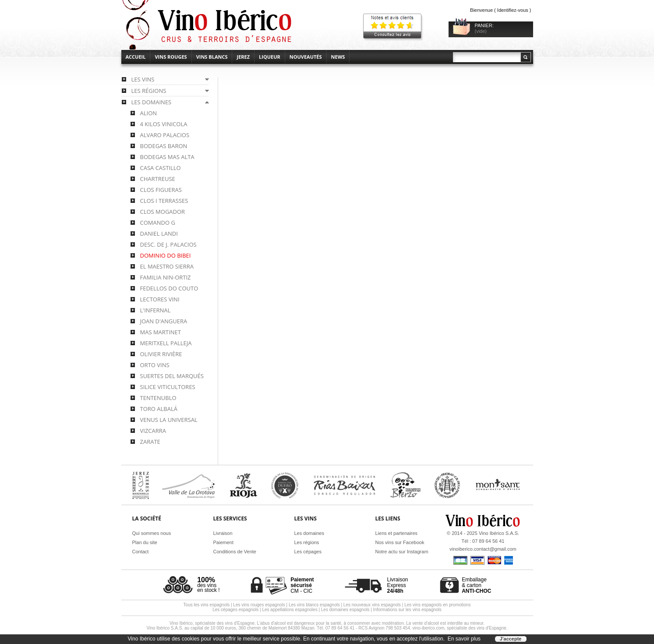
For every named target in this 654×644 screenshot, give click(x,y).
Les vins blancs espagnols (314, 605)
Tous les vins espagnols (207, 605)
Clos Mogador (163, 212)
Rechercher (525, 57)
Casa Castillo (161, 168)
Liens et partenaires (397, 533)
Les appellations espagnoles (290, 610)
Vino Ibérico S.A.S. (499, 533)
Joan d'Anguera (164, 321)
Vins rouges (171, 57)
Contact (141, 552)
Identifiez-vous (513, 10)
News (338, 57)
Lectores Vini (160, 299)
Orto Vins (155, 365)
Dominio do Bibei (166, 255)
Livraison (223, 533)
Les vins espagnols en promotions (437, 605)
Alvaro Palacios (165, 135)
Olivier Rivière (161, 354)
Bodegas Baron (164, 146)
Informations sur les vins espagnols (407, 610)
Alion (149, 113)
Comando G (158, 223)
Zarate (150, 442)
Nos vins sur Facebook (400, 542)
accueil (136, 57)
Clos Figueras (161, 190)
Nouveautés (306, 57)
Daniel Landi (159, 234)
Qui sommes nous (152, 533)
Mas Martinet (161, 332)
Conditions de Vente (235, 552)
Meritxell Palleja (166, 343)
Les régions (307, 542)
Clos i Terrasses (164, 201)
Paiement (223, 542)
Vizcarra (153, 431)
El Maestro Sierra (167, 266)
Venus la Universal (169, 420)
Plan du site (145, 542)
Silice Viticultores (168, 387)
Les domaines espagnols (345, 610)
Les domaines (309, 533)
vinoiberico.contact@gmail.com (483, 549)
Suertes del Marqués (172, 376)
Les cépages (308, 552)
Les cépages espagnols (235, 610)
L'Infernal (156, 310)
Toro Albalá (159, 409)
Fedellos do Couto (169, 288)
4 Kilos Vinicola (164, 124)
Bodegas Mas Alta (167, 157)
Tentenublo (158, 398)
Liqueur (270, 57)
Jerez (243, 57)
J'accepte (511, 639)
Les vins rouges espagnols (259, 605)
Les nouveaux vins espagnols (372, 605)
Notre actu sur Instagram (402, 552)
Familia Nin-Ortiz (166, 277)
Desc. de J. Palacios (168, 244)
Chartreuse (158, 179)
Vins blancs (212, 57)
